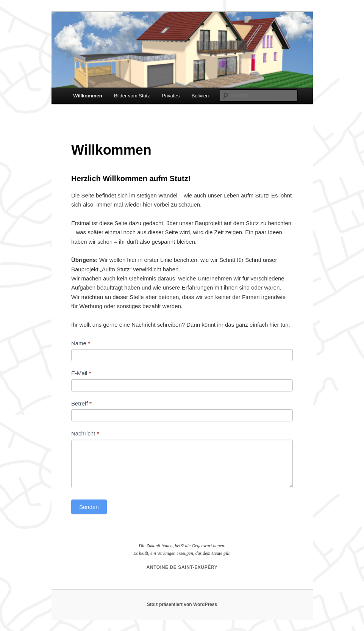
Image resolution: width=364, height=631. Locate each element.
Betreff (81, 403)
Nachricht (85, 433)
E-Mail (81, 373)
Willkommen (87, 96)
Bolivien (200, 96)
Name (81, 343)
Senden (89, 507)
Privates (171, 96)
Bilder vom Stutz (132, 96)
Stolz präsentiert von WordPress (182, 604)
